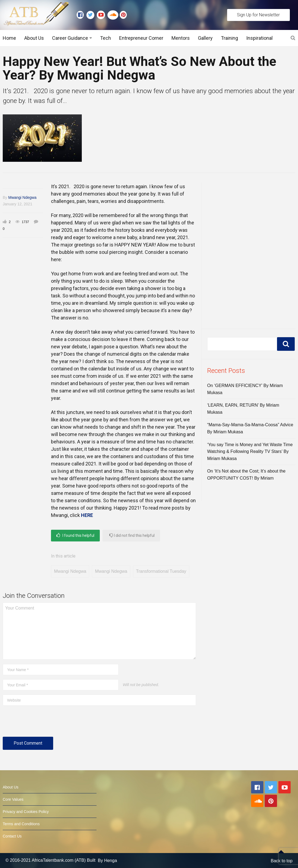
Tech (106, 38)
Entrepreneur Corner (141, 38)
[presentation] (44, 723)
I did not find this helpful (132, 535)
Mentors (181, 38)
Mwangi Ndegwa (22, 197)
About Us (34, 38)
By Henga (107, 861)
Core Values (13, 799)
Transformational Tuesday (161, 571)
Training (229, 38)
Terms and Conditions (21, 824)
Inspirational (259, 38)
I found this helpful (75, 535)
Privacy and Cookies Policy (26, 812)
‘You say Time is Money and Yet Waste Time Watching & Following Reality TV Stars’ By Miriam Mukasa (250, 452)
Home (9, 38)
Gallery (205, 38)
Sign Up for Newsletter (258, 15)
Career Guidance (70, 38)
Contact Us (12, 836)
